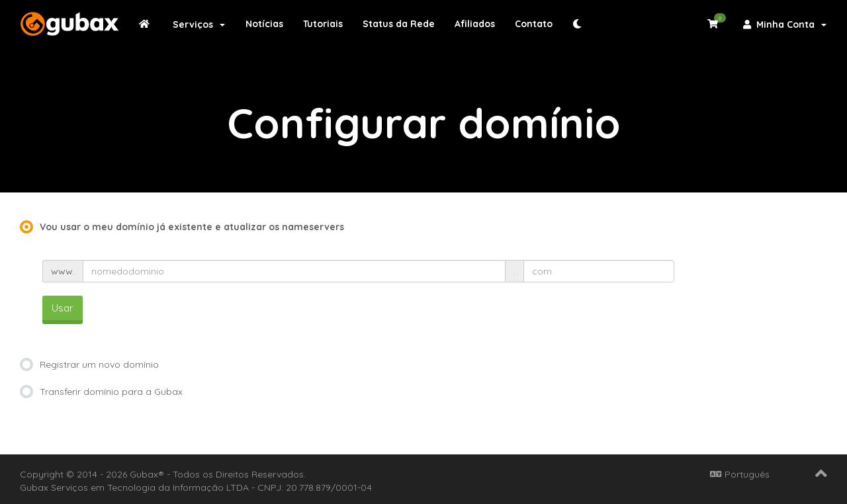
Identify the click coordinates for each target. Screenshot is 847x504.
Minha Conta (785, 24)
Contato (534, 24)
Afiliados (475, 24)
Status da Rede (399, 24)
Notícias (264, 24)
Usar (63, 308)
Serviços (199, 24)
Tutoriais (323, 24)
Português (740, 474)
